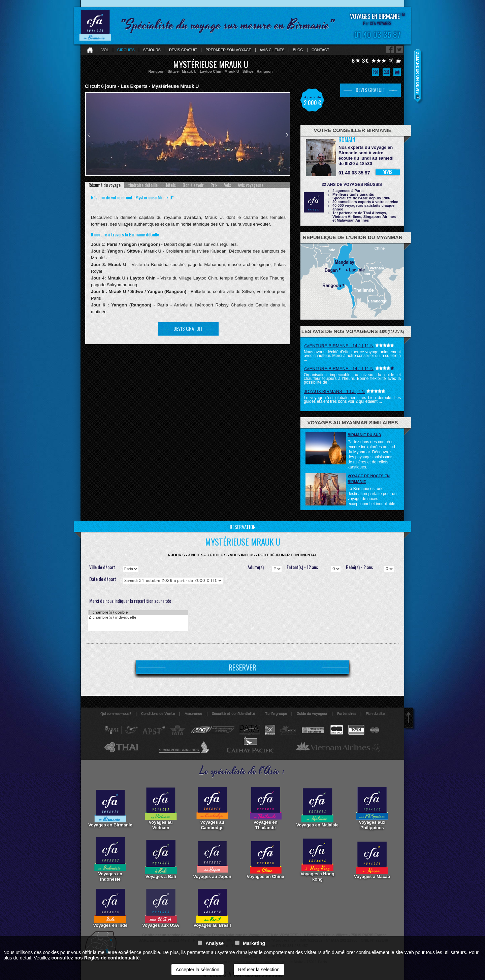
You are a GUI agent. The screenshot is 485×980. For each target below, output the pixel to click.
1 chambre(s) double (138, 613)
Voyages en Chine (266, 859)
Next (287, 135)
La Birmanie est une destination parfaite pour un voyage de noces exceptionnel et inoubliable (372, 496)
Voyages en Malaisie (318, 808)
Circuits (126, 50)
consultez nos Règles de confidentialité (95, 958)
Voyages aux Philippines (372, 808)
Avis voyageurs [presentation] (251, 185)
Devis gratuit (183, 50)
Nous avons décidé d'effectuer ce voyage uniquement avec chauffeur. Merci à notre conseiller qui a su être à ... (352, 356)
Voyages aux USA (161, 908)
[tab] (105, 185)
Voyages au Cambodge (212, 808)
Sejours (152, 50)
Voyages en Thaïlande (266, 808)
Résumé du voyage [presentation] (105, 185)
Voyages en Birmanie (110, 808)
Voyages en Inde (110, 908)
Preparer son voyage (228, 50)
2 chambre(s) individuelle (138, 618)
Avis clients (272, 50)
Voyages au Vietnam (161, 808)
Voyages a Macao (372, 859)
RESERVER (243, 667)
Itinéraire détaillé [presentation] (142, 185)
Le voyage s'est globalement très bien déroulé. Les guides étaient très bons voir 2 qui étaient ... (352, 400)
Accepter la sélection (198, 970)
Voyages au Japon (212, 859)
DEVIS (387, 172)
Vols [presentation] (228, 185)
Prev (89, 135)
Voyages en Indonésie (110, 859)
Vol (105, 50)
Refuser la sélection (259, 970)
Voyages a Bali (161, 859)
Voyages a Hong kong (317, 859)
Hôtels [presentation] (170, 185)
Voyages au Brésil (212, 908)
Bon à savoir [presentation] (193, 185)
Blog (298, 50)
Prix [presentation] (214, 185)
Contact (320, 50)
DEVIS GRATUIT (188, 328)
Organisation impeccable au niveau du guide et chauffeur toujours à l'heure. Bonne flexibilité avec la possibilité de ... (352, 379)
